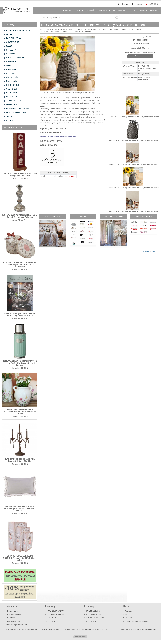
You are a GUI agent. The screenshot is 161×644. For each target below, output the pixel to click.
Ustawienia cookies (80, 637)
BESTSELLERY (13, 120)
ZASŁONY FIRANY (14, 38)
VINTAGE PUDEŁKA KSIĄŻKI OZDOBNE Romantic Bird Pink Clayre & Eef (20, 558)
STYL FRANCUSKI (93, 611)
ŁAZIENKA (11, 54)
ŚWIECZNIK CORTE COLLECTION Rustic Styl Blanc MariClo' (20, 460)
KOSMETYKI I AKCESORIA (18, 108)
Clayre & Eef (11, 89)
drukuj (154, 252)
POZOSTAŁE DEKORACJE (120, 30)
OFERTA (80, 11)
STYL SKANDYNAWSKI (95, 618)
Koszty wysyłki (13, 611)
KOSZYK (152, 4)
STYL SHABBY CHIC (94, 614)
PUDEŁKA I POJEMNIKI (74, 30)
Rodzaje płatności (14, 614)
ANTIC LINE (11, 69)
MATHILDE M (12, 105)
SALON (9, 46)
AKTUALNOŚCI (120, 11)
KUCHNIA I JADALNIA (16, 58)
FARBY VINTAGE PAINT (16, 112)
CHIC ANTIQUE (13, 85)
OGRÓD (10, 65)
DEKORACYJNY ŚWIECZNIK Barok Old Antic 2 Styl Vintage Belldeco (20, 216)
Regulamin (11, 618)
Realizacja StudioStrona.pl (146, 629)
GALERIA (143, 11)
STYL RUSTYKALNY (54, 621)
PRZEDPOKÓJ (13, 62)
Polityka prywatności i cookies (19, 625)
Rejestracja (124, 4)
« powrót (146, 252)
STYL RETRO (52, 618)
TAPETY (10, 116)
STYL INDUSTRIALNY (55, 611)
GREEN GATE (12, 93)
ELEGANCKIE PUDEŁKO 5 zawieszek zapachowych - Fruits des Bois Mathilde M (20, 265)
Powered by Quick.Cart (128, 629)
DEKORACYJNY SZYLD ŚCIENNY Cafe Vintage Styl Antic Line (20, 174)
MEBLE (9, 34)
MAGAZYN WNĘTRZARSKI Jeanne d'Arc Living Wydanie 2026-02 (20, 315)
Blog (126, 614)
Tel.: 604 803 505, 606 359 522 (136, 621)
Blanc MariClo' (12, 77)
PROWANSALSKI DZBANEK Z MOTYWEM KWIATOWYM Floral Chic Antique (20, 412)
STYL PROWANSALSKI (56, 614)
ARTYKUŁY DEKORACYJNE (18, 30)
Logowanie (139, 4)
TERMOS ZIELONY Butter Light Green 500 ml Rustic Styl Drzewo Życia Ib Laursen (20, 363)
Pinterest (128, 611)
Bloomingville (12, 81)
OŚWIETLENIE (13, 42)
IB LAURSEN (12, 97)
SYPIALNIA (11, 50)
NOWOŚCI (91, 11)
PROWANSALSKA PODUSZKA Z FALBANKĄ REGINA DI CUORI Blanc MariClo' (20, 508)
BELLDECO (11, 73)
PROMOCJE (105, 11)
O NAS (132, 11)
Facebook (128, 618)
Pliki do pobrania (14, 621)
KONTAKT (154, 11)
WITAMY (69, 11)
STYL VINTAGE (92, 621)
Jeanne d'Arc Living (14, 101)
